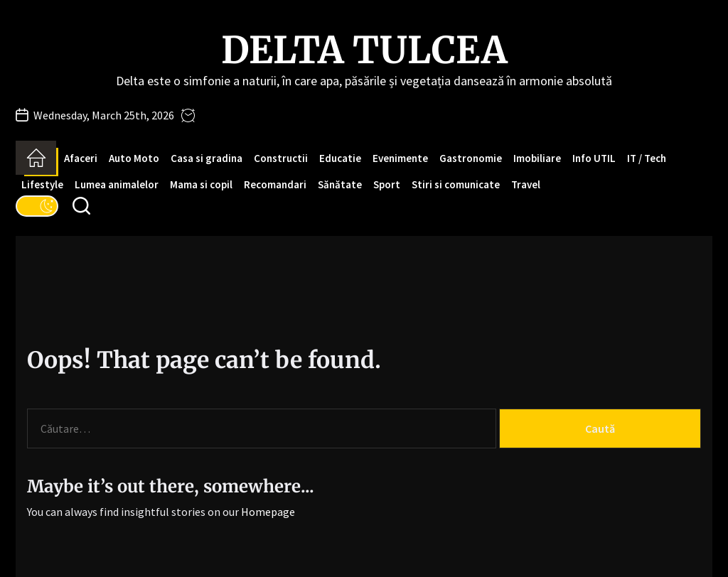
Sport (387, 184)
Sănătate (340, 184)
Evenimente (400, 158)
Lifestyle (42, 184)
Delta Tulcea (364, 50)
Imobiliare (537, 158)
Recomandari (275, 184)
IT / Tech (647, 158)
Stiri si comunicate (456, 184)
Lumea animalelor (117, 184)
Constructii (281, 158)
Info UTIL (594, 158)
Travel (526, 184)
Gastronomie (471, 158)
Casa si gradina (207, 158)
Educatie (340, 158)
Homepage (268, 512)
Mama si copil (201, 184)
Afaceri (81, 158)
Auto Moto (134, 158)
